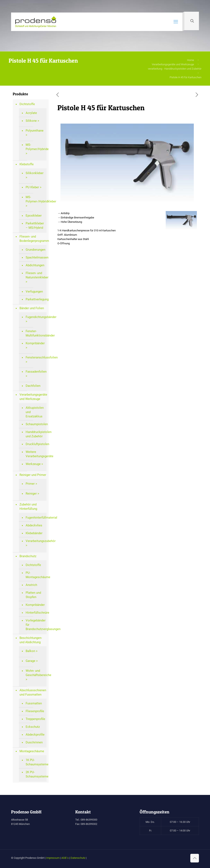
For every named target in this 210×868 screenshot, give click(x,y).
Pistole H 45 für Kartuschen (185, 77)
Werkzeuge (33, 464)
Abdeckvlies (34, 525)
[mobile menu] (176, 22)
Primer (30, 484)
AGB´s (65, 858)
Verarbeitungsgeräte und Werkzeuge (173, 64)
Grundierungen (35, 250)
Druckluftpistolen (35, 444)
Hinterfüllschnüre (35, 613)
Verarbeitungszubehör (35, 541)
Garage (30, 661)
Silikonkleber (35, 173)
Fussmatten (34, 703)
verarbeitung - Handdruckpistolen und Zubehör (175, 69)
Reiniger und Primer (33, 475)
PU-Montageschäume (35, 575)
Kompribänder (35, 343)
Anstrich (31, 585)
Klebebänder (34, 533)
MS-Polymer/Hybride (35, 147)
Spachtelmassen (35, 257)
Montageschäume (32, 751)
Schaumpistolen (35, 424)
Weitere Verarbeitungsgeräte (35, 454)
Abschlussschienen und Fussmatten (33, 692)
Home (191, 60)
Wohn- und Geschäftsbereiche (35, 673)
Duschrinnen (34, 742)
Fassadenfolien (35, 372)
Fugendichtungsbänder (35, 317)
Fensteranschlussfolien (35, 357)
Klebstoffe (27, 164)
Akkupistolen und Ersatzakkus (35, 412)
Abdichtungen (35, 265)
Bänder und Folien (32, 308)
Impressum (53, 858)
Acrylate (31, 113)
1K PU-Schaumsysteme (35, 762)
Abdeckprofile (35, 735)
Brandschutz (28, 556)
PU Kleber (32, 187)
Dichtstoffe (27, 104)
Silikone (31, 121)
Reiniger (31, 494)
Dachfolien (33, 386)
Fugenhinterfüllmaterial (35, 518)
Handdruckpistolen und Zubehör (35, 434)
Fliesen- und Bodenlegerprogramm (33, 239)
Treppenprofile (35, 719)
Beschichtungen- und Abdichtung (31, 640)
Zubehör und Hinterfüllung (28, 507)
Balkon (30, 651)
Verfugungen (34, 292)
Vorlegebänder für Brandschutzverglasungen (35, 625)
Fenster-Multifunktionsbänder (35, 333)
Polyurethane (35, 131)
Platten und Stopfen (33, 595)
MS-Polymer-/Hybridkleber (35, 199)
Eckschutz (33, 727)
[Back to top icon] (195, 858)
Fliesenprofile (35, 711)
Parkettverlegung (35, 299)
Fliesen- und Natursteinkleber (35, 275)
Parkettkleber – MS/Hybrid (35, 226)
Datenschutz (78, 858)
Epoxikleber (34, 216)
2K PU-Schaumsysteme (35, 774)
